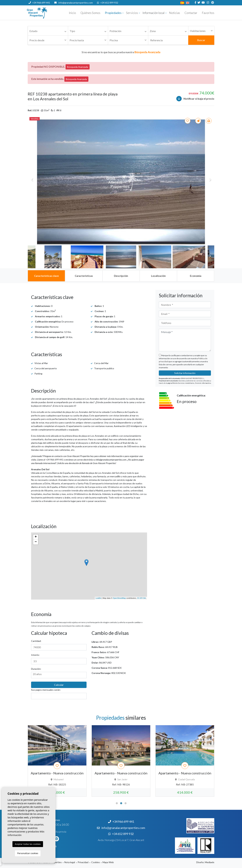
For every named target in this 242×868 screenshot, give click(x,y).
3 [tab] (126, 803)
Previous (32, 180)
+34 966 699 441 (39, 3)
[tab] (46, 276)
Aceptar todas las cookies (28, 844)
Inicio (72, 13)
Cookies (96, 862)
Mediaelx (210, 862)
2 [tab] (121, 803)
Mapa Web (108, 862)
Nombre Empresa (47, 13)
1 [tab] (117, 803)
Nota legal (70, 862)
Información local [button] (154, 13)
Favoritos (208, 13)
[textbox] (49, 31)
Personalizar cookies (28, 853)
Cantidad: (36, 641)
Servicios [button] (132, 13)
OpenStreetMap (119, 598)
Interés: (35, 655)
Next (210, 180)
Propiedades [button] (113, 13)
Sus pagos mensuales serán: (46, 690)
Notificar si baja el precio (195, 99)
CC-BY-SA (141, 598)
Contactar (191, 13)
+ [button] (36, 537)
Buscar (201, 40)
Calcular (59, 685)
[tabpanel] (57, 761)
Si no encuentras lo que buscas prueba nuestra (121, 52)
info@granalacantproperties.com (76, 3)
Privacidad (83, 862)
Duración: (36, 669)
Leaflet (98, 598)
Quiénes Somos (90, 13)
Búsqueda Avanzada (78, 67)
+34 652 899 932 (108, 3)
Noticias (175, 13)
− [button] (36, 542)
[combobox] (48, 31)
